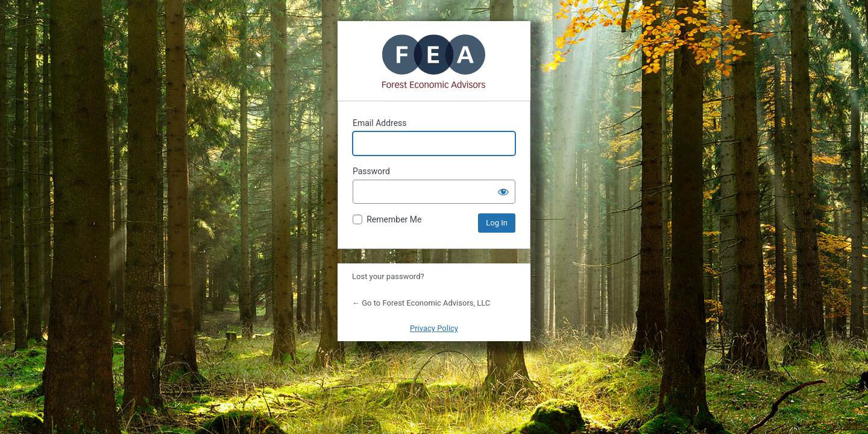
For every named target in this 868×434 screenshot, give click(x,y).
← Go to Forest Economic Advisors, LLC (421, 303)
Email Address (380, 123)
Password (371, 171)
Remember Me (394, 219)
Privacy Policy (434, 328)
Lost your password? (388, 276)
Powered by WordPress (434, 61)
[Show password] (503, 192)
